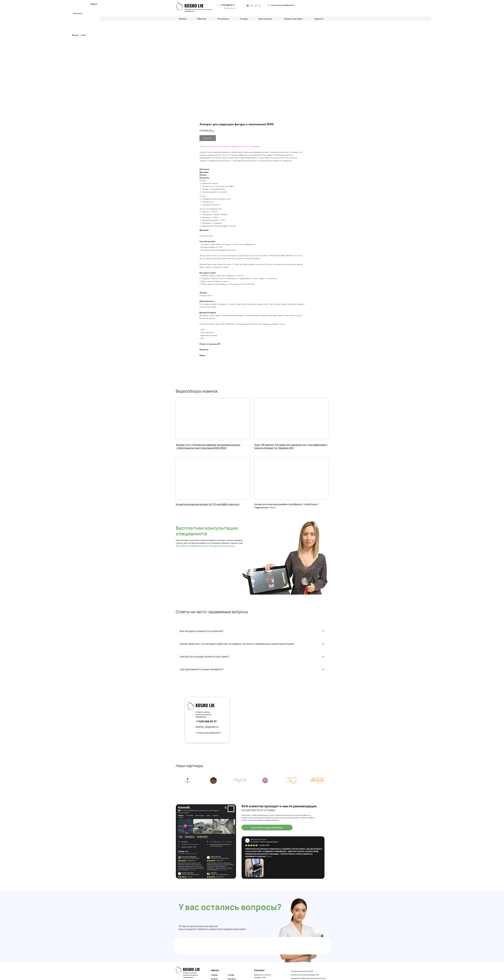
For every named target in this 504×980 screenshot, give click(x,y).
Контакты (78, 13)
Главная (214, 975)
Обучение (202, 19)
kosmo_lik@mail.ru (207, 727)
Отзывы (244, 19)
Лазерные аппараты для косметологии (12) (308, 978)
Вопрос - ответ (79, 35)
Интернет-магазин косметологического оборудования (204, 714)
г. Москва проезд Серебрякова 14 (208, 733)
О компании (223, 19)
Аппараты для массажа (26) (302, 971)
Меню (94, 4)
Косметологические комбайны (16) (305, 975)
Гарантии (319, 19)
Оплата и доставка (293, 19)
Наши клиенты (265, 19)
